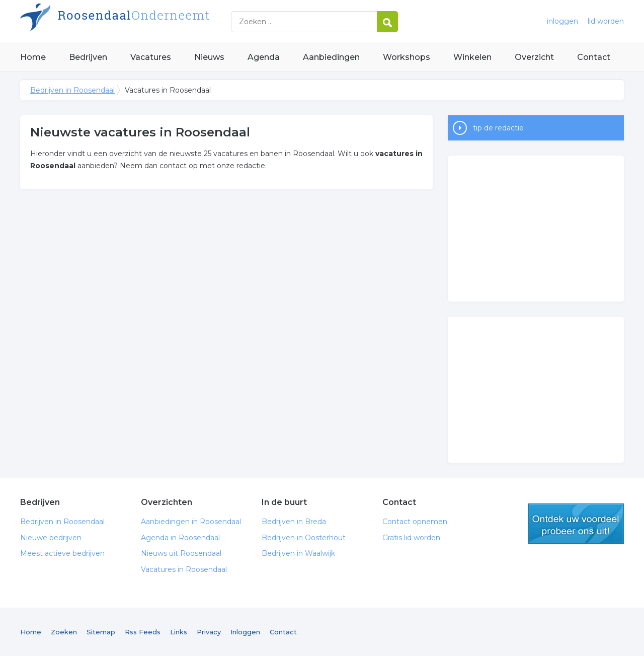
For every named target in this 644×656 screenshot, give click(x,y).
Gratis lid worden (411, 538)
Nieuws (209, 57)
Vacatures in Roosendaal (184, 569)
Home (33, 57)
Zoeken (64, 632)
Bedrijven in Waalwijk (298, 553)
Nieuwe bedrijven (51, 538)
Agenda (264, 57)
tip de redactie (498, 128)
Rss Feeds (143, 632)
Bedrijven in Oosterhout (304, 538)
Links (179, 632)
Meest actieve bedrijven (62, 553)
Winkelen (472, 57)
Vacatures (151, 57)
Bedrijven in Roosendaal (146, 21)
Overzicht (534, 57)
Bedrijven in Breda (294, 522)
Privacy (209, 632)
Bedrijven (88, 57)
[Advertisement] (536, 229)
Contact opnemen (415, 522)
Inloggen (245, 632)
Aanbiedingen (331, 57)
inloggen (562, 21)
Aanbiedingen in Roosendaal (191, 522)
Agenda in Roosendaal (180, 538)
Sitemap (101, 632)
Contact (594, 57)
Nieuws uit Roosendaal (181, 553)
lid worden (606, 21)
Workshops (407, 57)
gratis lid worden (576, 524)
